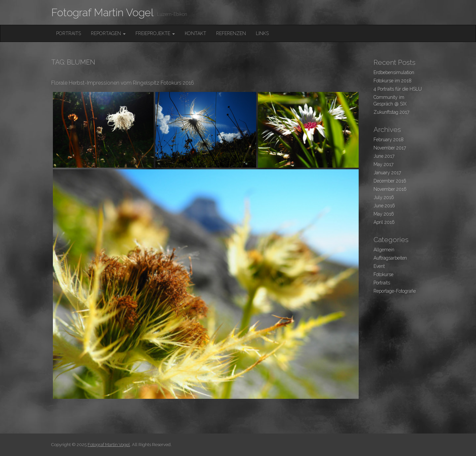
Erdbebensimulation (394, 72)
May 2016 (384, 214)
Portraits (69, 33)
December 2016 (390, 181)
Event (379, 266)
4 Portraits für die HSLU (398, 89)
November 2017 (390, 148)
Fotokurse (383, 274)
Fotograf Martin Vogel (102, 12)
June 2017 (384, 156)
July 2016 (384, 197)
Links (262, 33)
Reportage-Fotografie (395, 291)
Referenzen (231, 33)
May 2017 (383, 164)
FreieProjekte (155, 33)
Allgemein (384, 250)
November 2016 (390, 189)
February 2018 (389, 140)
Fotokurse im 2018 (393, 81)
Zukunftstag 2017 (391, 112)
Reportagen (108, 33)
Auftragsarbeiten (390, 258)
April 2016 (384, 222)
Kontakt (196, 33)
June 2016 (384, 206)
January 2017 (387, 173)
